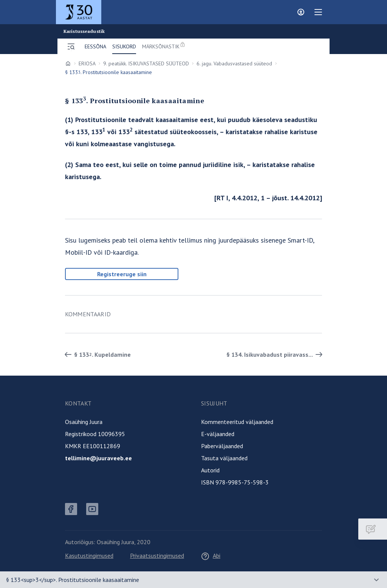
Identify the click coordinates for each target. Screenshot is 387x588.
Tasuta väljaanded (224, 458)
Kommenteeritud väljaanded (237, 422)
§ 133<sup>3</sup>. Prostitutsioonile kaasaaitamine (73, 580)
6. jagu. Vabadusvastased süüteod (234, 63)
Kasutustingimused (89, 556)
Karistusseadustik (84, 31)
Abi (211, 556)
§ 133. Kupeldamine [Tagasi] (96, 354)
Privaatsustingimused (157, 556)
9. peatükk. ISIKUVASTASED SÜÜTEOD (146, 63)
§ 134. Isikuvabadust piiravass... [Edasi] (276, 354)
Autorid (210, 470)
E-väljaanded (218, 434)
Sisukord (124, 46)
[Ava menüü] (71, 46)
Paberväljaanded (222, 446)
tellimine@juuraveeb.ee (98, 458)
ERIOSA (87, 63)
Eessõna (95, 46)
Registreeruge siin (122, 274)
